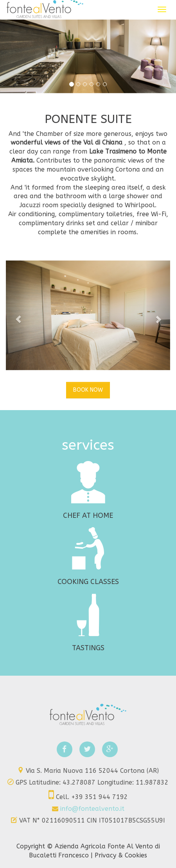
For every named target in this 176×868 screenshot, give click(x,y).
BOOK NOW (88, 390)
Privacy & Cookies (121, 855)
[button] (18, 315)
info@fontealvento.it (92, 809)
